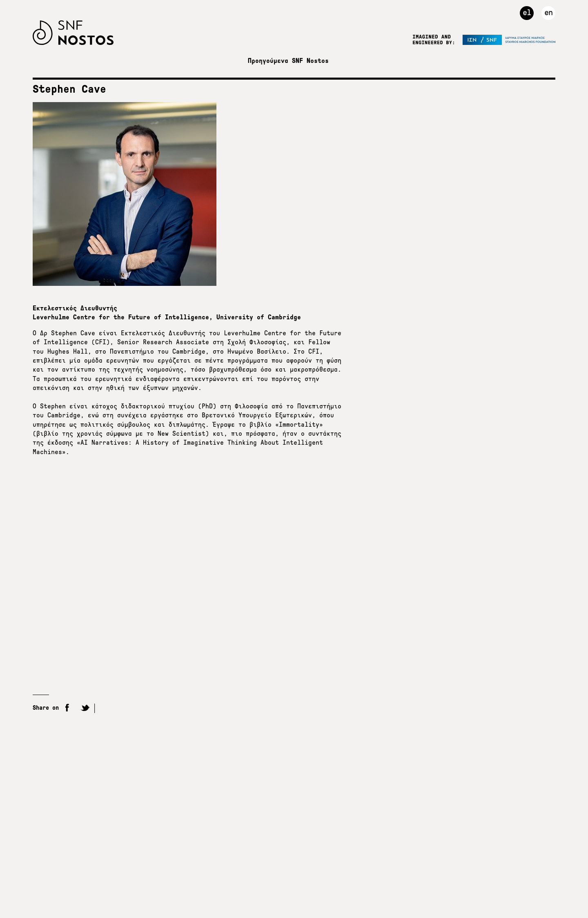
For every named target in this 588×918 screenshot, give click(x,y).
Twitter (85, 708)
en (548, 12)
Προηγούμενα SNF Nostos (288, 61)
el (527, 12)
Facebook (68, 708)
